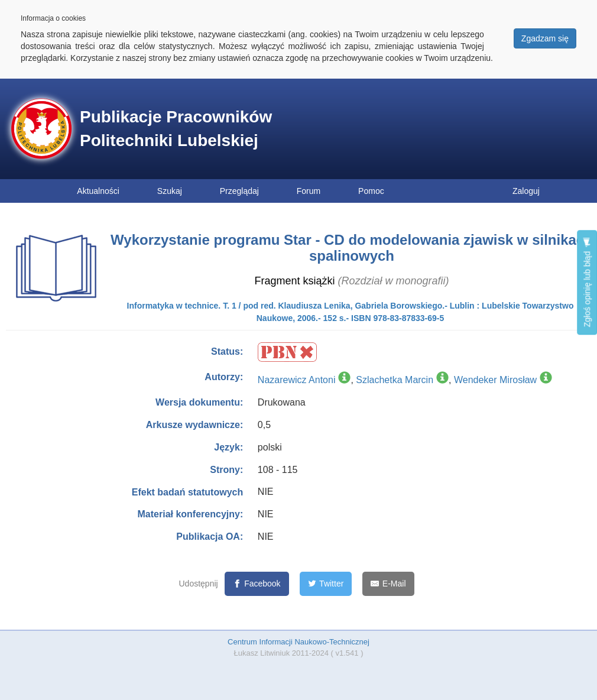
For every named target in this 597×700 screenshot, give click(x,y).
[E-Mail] (388, 584)
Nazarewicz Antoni (297, 380)
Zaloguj (526, 191)
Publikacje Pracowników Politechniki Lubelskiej (176, 129)
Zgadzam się (545, 38)
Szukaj (170, 191)
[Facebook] (257, 584)
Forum (309, 191)
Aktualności (98, 191)
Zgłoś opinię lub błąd (587, 282)
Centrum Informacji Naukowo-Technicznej (298, 642)
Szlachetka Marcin (395, 380)
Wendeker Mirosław (495, 380)
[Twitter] (326, 584)
